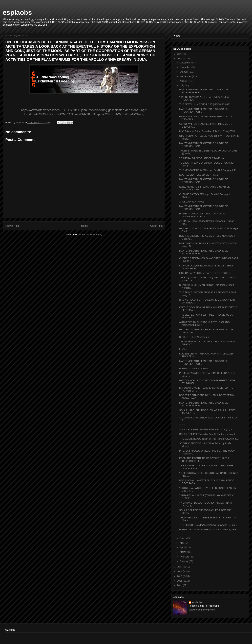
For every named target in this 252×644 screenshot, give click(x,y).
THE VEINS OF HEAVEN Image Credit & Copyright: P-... (209, 170)
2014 (180, 585)
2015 (180, 581)
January (184, 561)
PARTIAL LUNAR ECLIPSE (194, 368)
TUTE (182, 425)
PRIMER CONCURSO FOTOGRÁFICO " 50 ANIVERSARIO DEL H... (202, 215)
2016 (180, 576)
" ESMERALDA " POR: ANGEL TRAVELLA (202, 158)
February (185, 557)
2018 (180, 567)
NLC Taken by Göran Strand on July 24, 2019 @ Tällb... (208, 131)
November (185, 67)
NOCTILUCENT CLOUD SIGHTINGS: (199, 175)
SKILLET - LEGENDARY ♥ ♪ (194, 337)
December (185, 63)
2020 (180, 54)
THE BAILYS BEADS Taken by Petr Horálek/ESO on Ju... (209, 439)
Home (85, 226)
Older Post (156, 226)
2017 (180, 571)
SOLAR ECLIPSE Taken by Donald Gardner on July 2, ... (209, 434)
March (183, 552)
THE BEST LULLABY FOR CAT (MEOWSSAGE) (205, 104)
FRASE (183, 349)
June (183, 538)
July (182, 86)
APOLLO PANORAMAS (192, 202)
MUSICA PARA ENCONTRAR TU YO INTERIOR (205, 273)
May (182, 543)
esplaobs (17, 12)
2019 (180, 59)
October (184, 72)
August (184, 81)
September (186, 76)
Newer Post (12, 226)
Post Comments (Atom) (91, 234)
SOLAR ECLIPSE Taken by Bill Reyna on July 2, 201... (208, 430)
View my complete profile (202, 610)
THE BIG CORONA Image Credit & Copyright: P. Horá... (208, 525)
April (182, 547)
